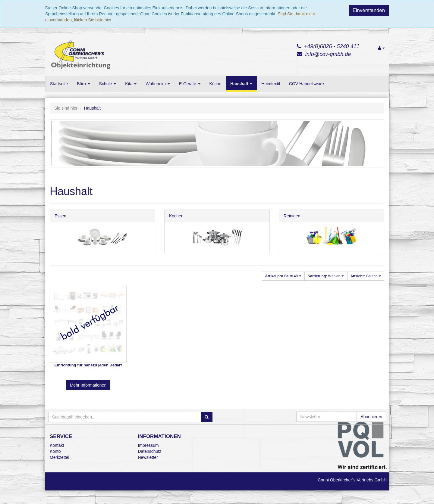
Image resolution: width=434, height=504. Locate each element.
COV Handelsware (307, 84)
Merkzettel (60, 457)
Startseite (59, 84)
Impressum (148, 445)
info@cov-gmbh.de (328, 54)
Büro (83, 84)
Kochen (176, 216)
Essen (60, 216)
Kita (131, 84)
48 (283, 276)
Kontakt (57, 445)
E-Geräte (190, 84)
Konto (55, 451)
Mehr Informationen (88, 385)
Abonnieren (371, 417)
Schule (108, 84)
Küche (215, 84)
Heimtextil (270, 84)
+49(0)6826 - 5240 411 (332, 46)
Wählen (326, 276)
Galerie (366, 276)
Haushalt (241, 84)
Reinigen (292, 216)
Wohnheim (158, 84)
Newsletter (148, 457)
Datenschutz (150, 451)
